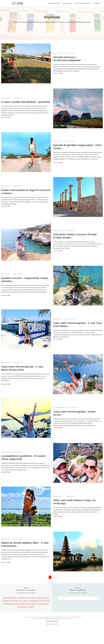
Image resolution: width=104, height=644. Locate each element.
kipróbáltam (22, 607)
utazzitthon (31, 607)
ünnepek (42, 601)
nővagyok (46, 598)
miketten (25, 601)
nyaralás (17, 604)
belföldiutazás (8, 604)
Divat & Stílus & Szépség (83, 3)
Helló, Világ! (67, 3)
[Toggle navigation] (4, 3)
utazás (5, 598)
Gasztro (97, 3)
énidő (48, 601)
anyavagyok (6, 601)
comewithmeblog (23, 598)
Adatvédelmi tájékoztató (52, 621)
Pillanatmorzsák (54, 3)
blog (20, 601)
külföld (23, 604)
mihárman (38, 598)
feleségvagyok (34, 601)
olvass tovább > (58, 73)
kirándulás (14, 601)
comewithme (13, 598)
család (32, 598)
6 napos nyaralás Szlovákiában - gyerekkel (26, 102)
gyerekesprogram (32, 604)
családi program (43, 604)
